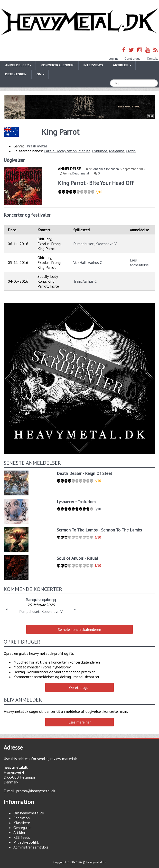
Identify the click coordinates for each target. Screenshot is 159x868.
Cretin (131, 151)
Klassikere (22, 823)
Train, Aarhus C (85, 281)
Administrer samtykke (31, 847)
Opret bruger (133, 59)
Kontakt (153, 59)
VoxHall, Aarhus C (88, 262)
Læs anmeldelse (139, 262)
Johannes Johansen (106, 169)
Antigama (116, 151)
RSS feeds (22, 837)
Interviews (93, 65)
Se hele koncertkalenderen (79, 629)
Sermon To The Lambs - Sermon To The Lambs (99, 530)
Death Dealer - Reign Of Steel (84, 473)
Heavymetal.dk (79, 22)
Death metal (81, 173)
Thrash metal (36, 146)
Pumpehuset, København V (95, 244)
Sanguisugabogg (41, 600)
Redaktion (22, 818)
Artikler (19, 832)
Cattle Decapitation (60, 151)
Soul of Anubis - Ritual (77, 558)
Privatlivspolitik (26, 842)
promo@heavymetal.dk (36, 791)
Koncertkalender (57, 65)
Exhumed (100, 151)
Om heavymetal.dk (29, 813)
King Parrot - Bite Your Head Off (96, 183)
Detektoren (16, 74)
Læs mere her (80, 722)
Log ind (114, 59)
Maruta (84, 151)
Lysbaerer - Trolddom (76, 502)
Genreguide (22, 828)
